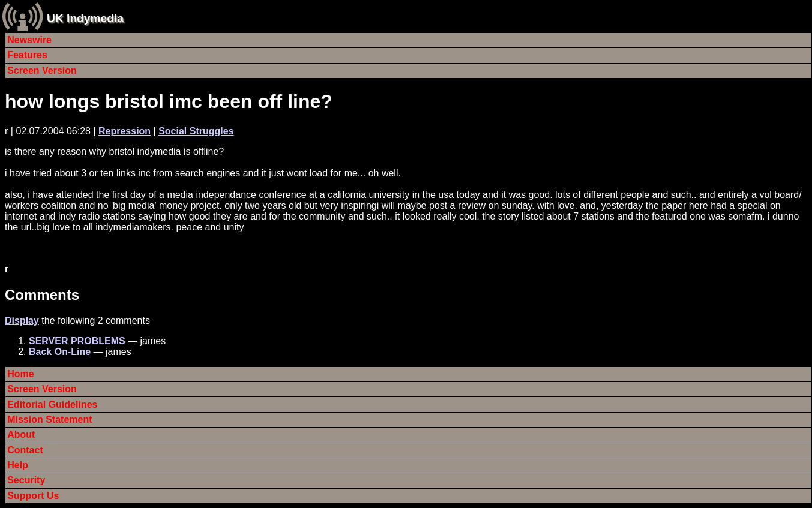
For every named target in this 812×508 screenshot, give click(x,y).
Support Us (33, 496)
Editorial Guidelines (52, 405)
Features (27, 55)
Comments (42, 295)
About (21, 435)
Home (20, 374)
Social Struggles (196, 131)
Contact (25, 450)
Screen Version (42, 70)
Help (18, 465)
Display (22, 321)
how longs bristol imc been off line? (169, 101)
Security (26, 480)
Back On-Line (60, 352)
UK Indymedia (85, 18)
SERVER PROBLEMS (77, 341)
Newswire (29, 40)
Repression (125, 131)
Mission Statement (50, 420)
